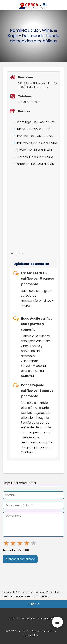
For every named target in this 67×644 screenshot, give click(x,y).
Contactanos (17, 619)
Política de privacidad (39, 619)
